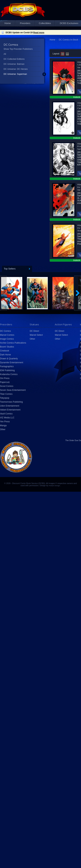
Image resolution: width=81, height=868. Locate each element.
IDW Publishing (7, 370)
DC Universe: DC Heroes (16, 69)
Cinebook (5, 351)
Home (8, 23)
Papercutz (5, 382)
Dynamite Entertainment (12, 363)
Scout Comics (7, 386)
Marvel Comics (7, 335)
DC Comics (5, 331)
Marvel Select (36, 335)
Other (3, 429)
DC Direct (34, 331)
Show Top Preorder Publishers (18, 49)
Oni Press (5, 378)
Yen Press (5, 422)
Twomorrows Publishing (11, 402)
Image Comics (7, 339)
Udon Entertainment (10, 406)
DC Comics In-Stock (68, 40)
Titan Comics (6, 394)
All (5, 54)
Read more (39, 33)
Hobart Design (54, 486)
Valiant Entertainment (10, 410)
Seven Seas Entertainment (13, 390)
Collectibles (45, 23)
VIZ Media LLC (7, 418)
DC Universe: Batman (14, 64)
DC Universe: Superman (15, 74)
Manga (3, 426)
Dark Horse (5, 355)
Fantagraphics (7, 366)
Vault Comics (6, 414)
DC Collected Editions (14, 59)
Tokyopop (5, 398)
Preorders (25, 23)
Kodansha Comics (9, 374)
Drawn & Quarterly (9, 359)
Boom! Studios (7, 347)
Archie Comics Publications (13, 343)
